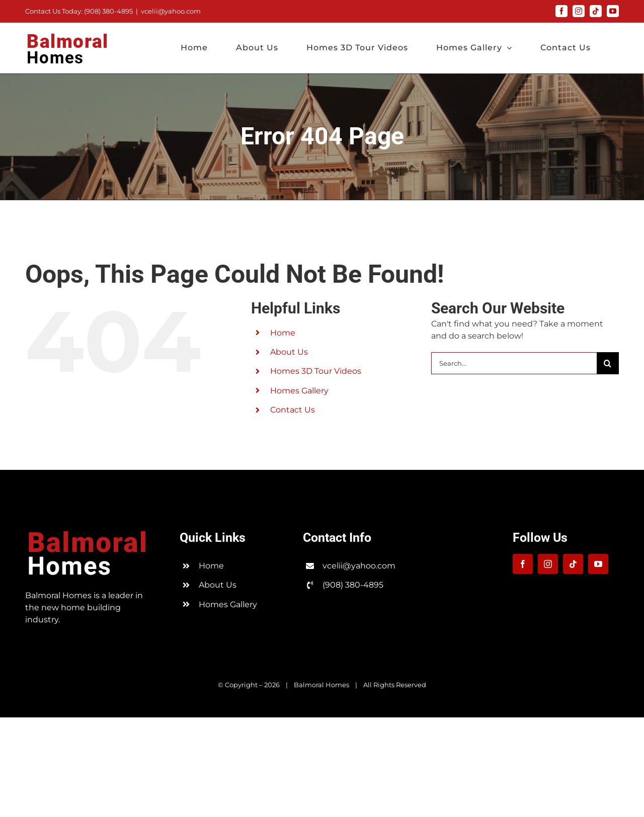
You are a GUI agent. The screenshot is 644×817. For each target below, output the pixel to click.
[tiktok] (573, 564)
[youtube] (598, 564)
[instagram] (548, 564)
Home (283, 333)
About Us (289, 352)
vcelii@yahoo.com (171, 11)
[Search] (608, 363)
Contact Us (293, 410)
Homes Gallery (299, 391)
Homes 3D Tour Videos (316, 371)
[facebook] (523, 564)
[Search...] (514, 363)
